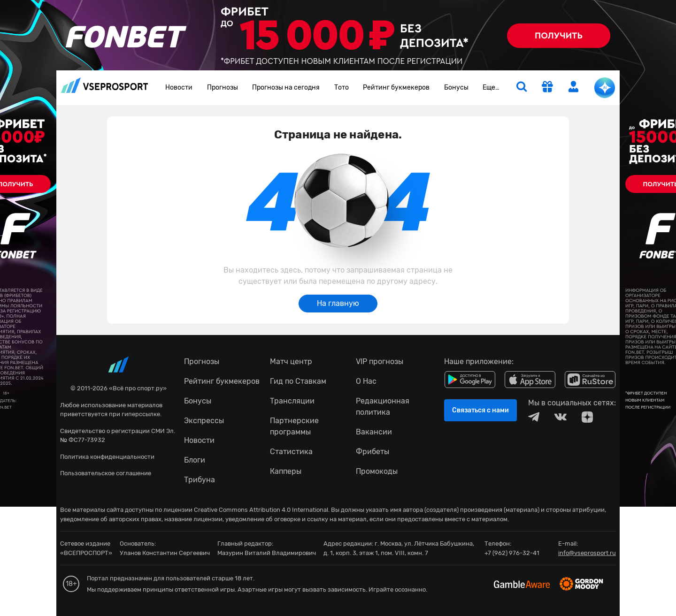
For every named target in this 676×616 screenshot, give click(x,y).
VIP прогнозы (380, 361)
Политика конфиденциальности (107, 457)
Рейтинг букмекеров (396, 87)
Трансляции (292, 401)
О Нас (366, 381)
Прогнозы (223, 87)
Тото (342, 87)
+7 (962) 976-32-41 (512, 553)
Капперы (286, 471)
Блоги (195, 460)
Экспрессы (204, 421)
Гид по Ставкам (298, 381)
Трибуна (200, 480)
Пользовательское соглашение (106, 473)
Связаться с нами (480, 410)
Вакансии (374, 432)
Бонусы (456, 87)
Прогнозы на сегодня (286, 87)
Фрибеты (373, 452)
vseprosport (105, 85)
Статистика (291, 452)
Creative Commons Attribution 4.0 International (261, 510)
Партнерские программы (294, 426)
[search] (522, 88)
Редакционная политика (383, 407)
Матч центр (291, 361)
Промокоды (377, 471)
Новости (179, 87)
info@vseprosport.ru (587, 553)
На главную (338, 303)
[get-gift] (547, 88)
